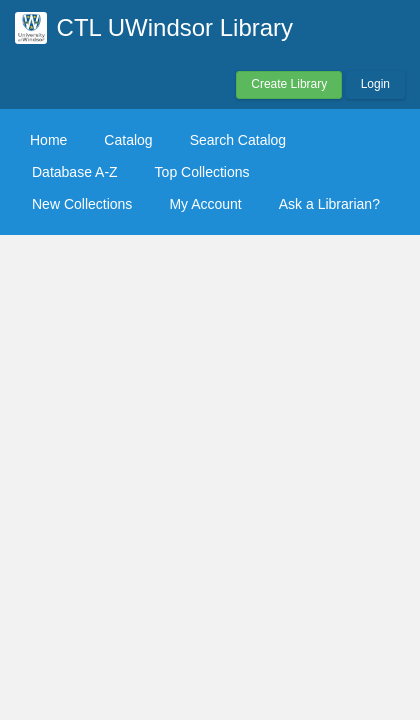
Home (48, 140)
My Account (205, 204)
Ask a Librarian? (329, 204)
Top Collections (202, 172)
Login (375, 84)
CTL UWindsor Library (175, 27)
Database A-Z (75, 172)
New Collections (82, 204)
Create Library (289, 84)
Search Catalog (238, 140)
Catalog (128, 140)
